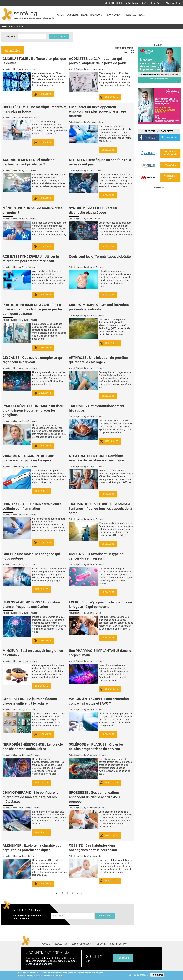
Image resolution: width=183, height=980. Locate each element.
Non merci (157, 975)
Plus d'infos (57, 976)
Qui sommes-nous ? (81, 944)
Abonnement (113, 15)
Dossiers (73, 15)
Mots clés (10, 37)
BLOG (142, 15)
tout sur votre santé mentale (170, 153)
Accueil (5, 26)
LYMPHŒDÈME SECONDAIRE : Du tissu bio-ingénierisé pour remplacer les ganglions (33, 410)
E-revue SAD (132, 3)
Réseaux (130, 15)
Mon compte (173, 3)
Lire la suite (45, 94)
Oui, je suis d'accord (139, 975)
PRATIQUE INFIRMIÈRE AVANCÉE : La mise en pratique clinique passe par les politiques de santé (33, 309)
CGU (112, 944)
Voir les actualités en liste (126, 51)
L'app (145, 3)
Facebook (138, 944)
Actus (60, 15)
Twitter (144, 944)
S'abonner (105, 916)
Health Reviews (92, 15)
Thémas (155, 3)
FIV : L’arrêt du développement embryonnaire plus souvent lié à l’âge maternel (97, 111)
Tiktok (154, 944)
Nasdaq (156, 13)
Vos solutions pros (170, 177)
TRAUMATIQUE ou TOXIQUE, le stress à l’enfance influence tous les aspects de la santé (101, 509)
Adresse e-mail (59, 911)
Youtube (160, 944)
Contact (123, 944)
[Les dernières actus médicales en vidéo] (159, 224)
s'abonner (123, 958)
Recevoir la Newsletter (159, 131)
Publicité (101, 944)
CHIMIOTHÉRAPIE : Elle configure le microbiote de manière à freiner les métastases (30, 797)
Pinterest (149, 944)
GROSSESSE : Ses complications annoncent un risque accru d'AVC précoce (94, 797)
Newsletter (61, 944)
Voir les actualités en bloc (133, 51)
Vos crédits (170, 165)
